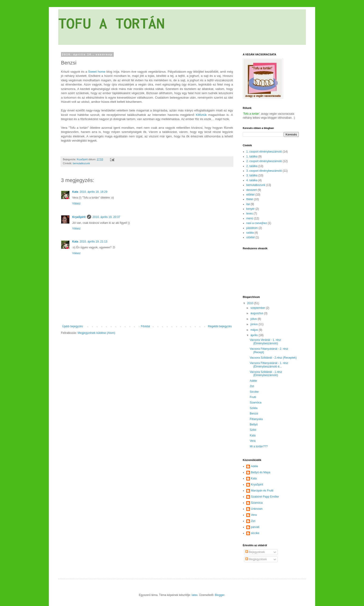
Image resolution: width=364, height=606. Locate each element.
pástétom (252, 228)
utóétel (250, 237)
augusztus (257, 313)
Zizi (252, 386)
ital (248, 204)
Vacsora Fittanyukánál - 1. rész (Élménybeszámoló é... (269, 365)
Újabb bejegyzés (73, 326)
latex (194, 595)
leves (250, 214)
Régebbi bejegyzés (220, 326)
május (255, 330)
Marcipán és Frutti (262, 491)
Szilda (254, 408)
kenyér (250, 209)
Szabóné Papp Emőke (265, 497)
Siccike (254, 392)
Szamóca (256, 403)
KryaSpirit (79, 217)
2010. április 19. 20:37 (106, 217)
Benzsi (254, 414)
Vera (253, 441)
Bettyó (254, 424)
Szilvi (253, 430)
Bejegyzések (255, 552)
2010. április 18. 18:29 (93, 192)
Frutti (253, 397)
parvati (255, 527)
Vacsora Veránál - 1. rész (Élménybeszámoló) (265, 342)
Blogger (220, 595)
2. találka (252, 166)
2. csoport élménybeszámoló (264, 161)
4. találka (252, 180)
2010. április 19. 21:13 (93, 242)
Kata (75, 192)
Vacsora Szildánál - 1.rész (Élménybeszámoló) (266, 374)
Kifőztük (201, 115)
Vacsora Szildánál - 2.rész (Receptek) (273, 358)
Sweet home (97, 72)
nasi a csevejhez (257, 223)
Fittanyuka (256, 419)
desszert (252, 190)
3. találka (252, 175)
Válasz (76, 203)
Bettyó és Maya (261, 472)
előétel (250, 195)
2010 (251, 303)
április (255, 335)
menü (250, 218)
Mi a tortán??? (259, 446)
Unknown (257, 509)
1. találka (252, 157)
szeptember (258, 308)
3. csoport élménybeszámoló (264, 171)
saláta (250, 233)
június (255, 324)
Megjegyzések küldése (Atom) (96, 333)
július (254, 319)
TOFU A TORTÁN (111, 23)
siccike (255, 533)
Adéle (253, 381)
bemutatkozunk (81, 163)
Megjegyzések (256, 559)
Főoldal (145, 326)
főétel (250, 199)
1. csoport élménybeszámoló (264, 152)
